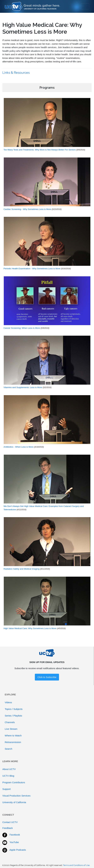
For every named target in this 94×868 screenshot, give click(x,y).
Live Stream (11, 729)
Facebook (15, 835)
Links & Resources (16, 73)
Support (7, 789)
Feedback (8, 828)
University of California (14, 802)
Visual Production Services (16, 796)
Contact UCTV (10, 822)
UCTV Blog (8, 776)
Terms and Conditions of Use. (77, 865)
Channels (10, 722)
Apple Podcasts (18, 850)
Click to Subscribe (47, 677)
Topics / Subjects (14, 709)
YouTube (14, 842)
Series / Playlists (13, 716)
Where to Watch (13, 736)
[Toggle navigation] (85, 6)
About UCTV (9, 769)
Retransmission (13, 742)
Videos (8, 702)
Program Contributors (14, 782)
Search (9, 749)
